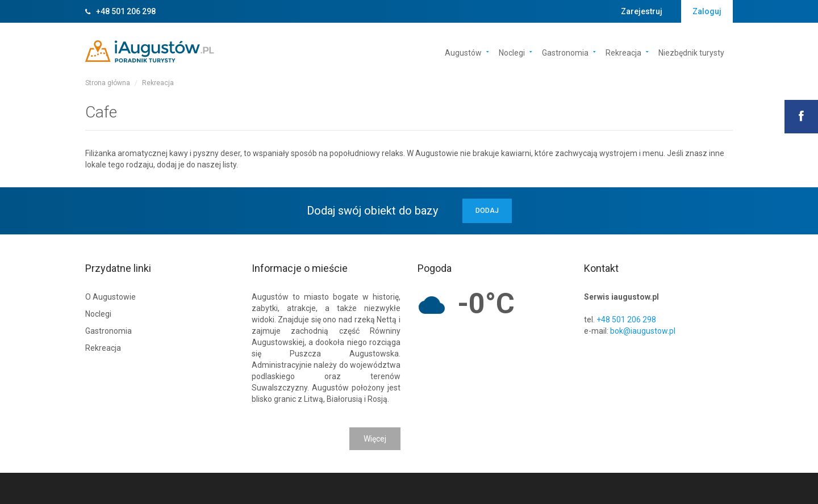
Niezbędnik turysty (691, 52)
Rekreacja (623, 52)
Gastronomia (565, 52)
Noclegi (512, 52)
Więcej (375, 439)
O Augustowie (110, 297)
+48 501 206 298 (126, 11)
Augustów (463, 52)
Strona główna (108, 83)
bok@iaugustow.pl (643, 331)
